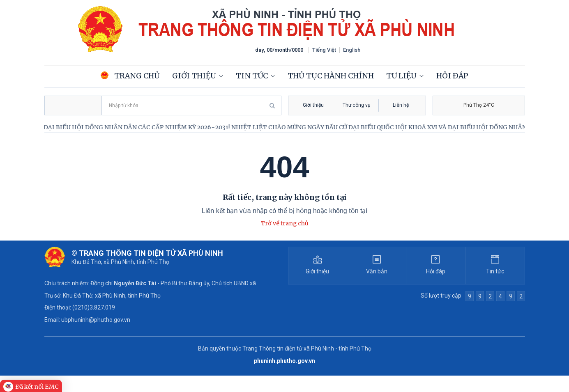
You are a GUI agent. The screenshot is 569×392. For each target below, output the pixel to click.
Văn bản (377, 271)
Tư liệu (401, 76)
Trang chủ (130, 76)
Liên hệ (401, 105)
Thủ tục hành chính (331, 76)
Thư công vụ (357, 105)
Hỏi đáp (452, 76)
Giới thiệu (194, 76)
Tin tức (252, 76)
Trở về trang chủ (285, 223)
